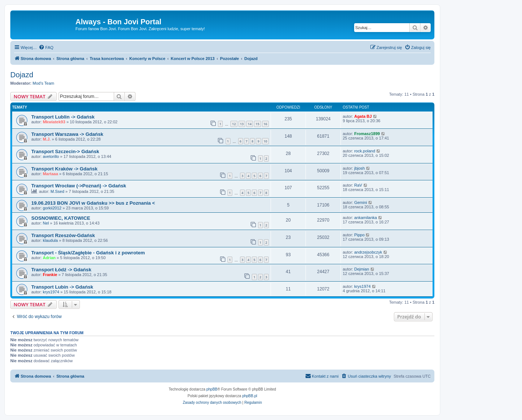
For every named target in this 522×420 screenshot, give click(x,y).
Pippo (359, 235)
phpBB (212, 389)
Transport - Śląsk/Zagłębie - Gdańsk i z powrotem (88, 253)
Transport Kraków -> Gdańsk (64, 169)
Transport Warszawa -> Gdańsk (67, 134)
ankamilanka (366, 218)
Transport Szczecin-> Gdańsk (65, 151)
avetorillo (51, 156)
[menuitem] (46, 47)
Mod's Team (44, 83)
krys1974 (51, 292)
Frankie (50, 275)
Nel (46, 223)
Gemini (361, 202)
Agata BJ (363, 116)
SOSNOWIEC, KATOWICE (61, 218)
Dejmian (361, 269)
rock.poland (365, 151)
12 (234, 124)
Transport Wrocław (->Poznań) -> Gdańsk (79, 186)
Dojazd (22, 75)
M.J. (47, 139)
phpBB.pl (250, 396)
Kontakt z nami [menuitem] (322, 376)
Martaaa (50, 174)
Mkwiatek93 (54, 122)
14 (250, 124)
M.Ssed (57, 191)
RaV (358, 185)
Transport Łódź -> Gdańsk (61, 270)
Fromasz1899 (367, 134)
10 (265, 141)
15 (257, 124)
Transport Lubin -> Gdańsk (62, 287)
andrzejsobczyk (368, 252)
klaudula (50, 240)
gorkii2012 (52, 208)
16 (265, 124)
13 (242, 124)
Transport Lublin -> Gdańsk (63, 117)
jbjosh (359, 168)
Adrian (49, 258)
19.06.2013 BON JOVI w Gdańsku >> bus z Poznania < (93, 203)
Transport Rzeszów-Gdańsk (63, 235)
